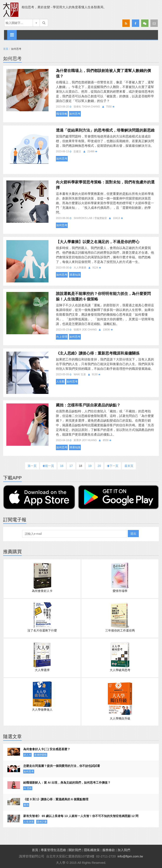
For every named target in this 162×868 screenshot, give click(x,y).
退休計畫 (42, 822)
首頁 (6, 49)
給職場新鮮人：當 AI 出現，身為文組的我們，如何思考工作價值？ (67, 783)
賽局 (26, 805)
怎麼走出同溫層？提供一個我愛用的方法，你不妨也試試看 (62, 766)
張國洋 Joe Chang (85, 330)
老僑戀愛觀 (40, 755)
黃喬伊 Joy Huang (85, 440)
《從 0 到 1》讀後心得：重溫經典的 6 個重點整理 (56, 799)
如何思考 (75, 114)
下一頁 (113, 466)
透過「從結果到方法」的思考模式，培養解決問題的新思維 (105, 130)
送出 (133, 534)
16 (62, 466)
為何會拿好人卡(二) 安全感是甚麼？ (47, 749)
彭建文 (77, 151)
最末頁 (129, 466)
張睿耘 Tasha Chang (87, 107)
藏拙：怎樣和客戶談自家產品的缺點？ (88, 405)
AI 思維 (28, 788)
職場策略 (62, 114)
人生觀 (60, 382)
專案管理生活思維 (53, 850)
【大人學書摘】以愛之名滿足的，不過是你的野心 (98, 242)
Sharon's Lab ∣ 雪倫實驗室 (90, 218)
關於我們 (75, 850)
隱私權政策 (92, 850)
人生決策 (29, 822)
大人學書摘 (80, 268)
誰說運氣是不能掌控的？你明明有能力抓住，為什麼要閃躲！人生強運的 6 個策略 (103, 296)
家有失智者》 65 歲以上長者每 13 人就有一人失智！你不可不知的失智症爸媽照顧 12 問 (81, 816)
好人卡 (27, 755)
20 (99, 466)
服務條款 (109, 850)
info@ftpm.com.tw (130, 856)
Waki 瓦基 (80, 374)
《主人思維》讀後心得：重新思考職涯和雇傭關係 (98, 353)
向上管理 (62, 337)
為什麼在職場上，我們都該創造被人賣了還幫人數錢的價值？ (103, 73)
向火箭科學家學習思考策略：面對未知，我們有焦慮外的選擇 (105, 185)
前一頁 (48, 466)
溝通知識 (75, 275)
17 (71, 466)
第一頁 (32, 466)
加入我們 (124, 850)
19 (90, 466)
